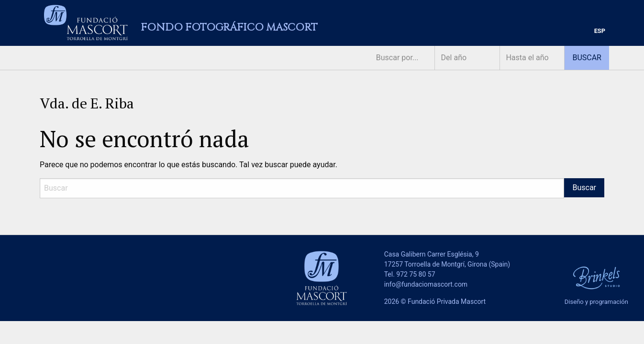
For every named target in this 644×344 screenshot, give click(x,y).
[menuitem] (600, 31)
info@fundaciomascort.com (426, 284)
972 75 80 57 (416, 274)
